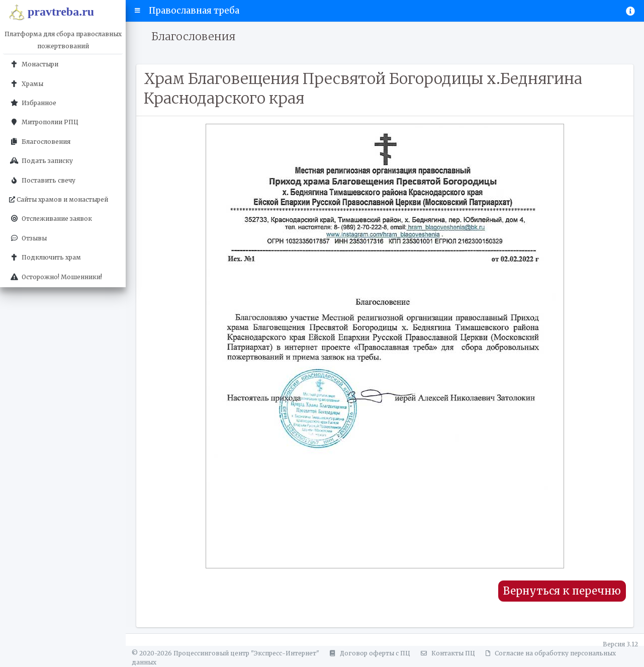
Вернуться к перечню (562, 591)
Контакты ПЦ (446, 653)
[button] (137, 11)
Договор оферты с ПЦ (369, 653)
